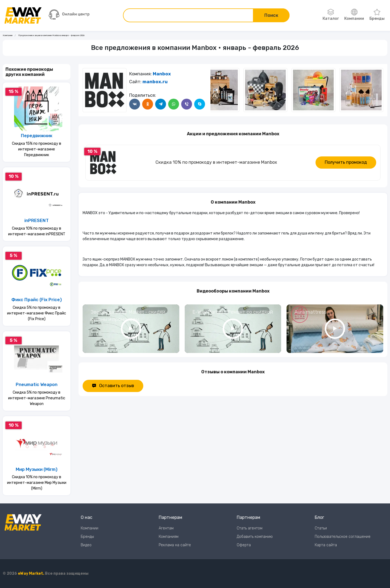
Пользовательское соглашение (343, 537)
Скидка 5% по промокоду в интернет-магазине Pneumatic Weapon (37, 398)
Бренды (377, 15)
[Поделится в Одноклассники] (148, 104)
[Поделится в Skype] (200, 104)
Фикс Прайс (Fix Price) (37, 300)
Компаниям (169, 537)
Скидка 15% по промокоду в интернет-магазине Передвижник (37, 149)
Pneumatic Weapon (37, 385)
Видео (86, 545)
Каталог (331, 15)
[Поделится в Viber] (187, 104)
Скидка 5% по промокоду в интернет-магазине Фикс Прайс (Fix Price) (37, 313)
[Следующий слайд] (216, 90)
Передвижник (37, 136)
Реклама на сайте (175, 545)
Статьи (321, 528)
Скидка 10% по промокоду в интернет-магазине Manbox (216, 162)
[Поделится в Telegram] (161, 104)
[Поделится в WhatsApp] (174, 104)
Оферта (244, 545)
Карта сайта (326, 545)
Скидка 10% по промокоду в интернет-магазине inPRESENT (37, 231)
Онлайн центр (69, 15)
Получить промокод (346, 162)
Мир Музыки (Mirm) (37, 469)
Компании (354, 15)
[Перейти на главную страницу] (23, 15)
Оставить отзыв (113, 386)
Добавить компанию (255, 537)
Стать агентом (250, 528)
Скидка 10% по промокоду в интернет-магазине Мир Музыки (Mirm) (37, 483)
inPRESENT (37, 221)
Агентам (166, 528)
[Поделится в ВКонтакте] (135, 104)
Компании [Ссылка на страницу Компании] (8, 35)
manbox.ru (155, 82)
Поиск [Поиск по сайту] (271, 15)
